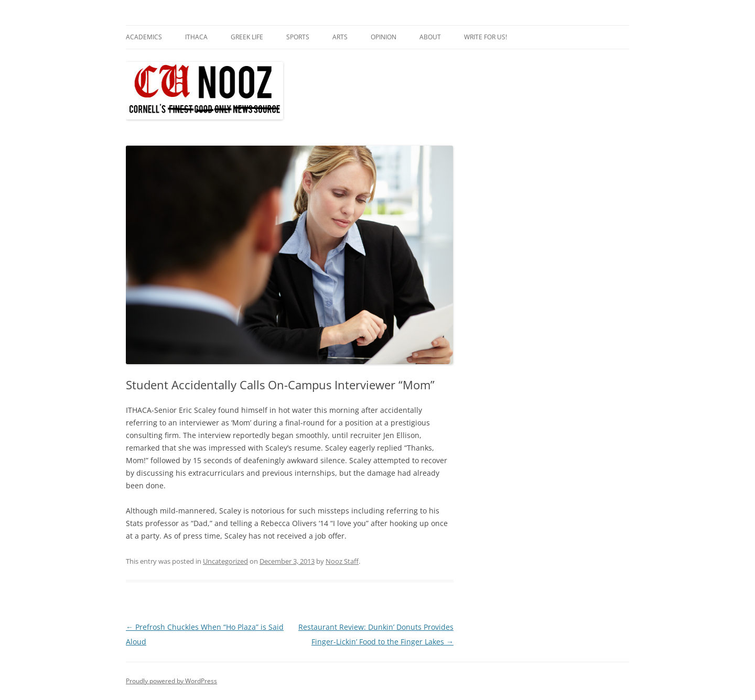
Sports (298, 37)
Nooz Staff (342, 561)
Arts (340, 37)
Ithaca (196, 37)
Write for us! (486, 37)
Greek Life (247, 37)
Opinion (384, 37)
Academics (144, 37)
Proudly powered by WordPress (171, 681)
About (430, 37)
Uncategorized (225, 561)
